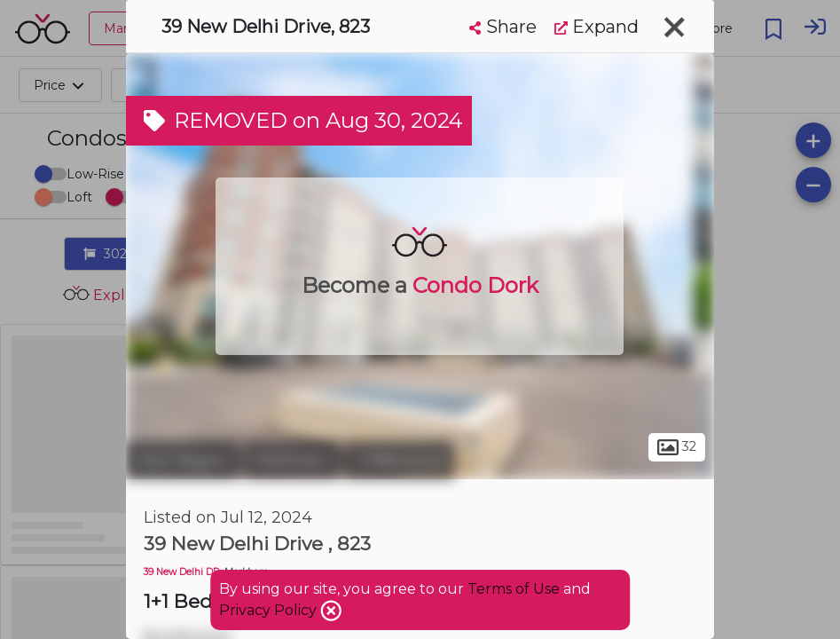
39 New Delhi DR (182, 572)
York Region (183, 460)
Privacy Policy (270, 610)
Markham (292, 460)
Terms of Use (514, 589)
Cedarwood (399, 460)
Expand (597, 27)
